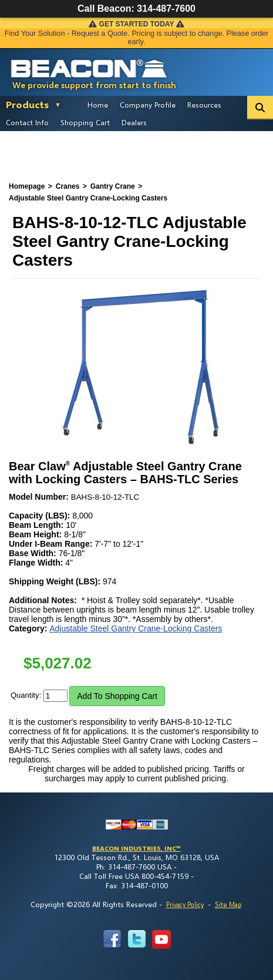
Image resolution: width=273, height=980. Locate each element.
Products (27, 104)
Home (98, 105)
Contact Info (27, 122)
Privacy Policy (185, 904)
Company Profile (148, 105)
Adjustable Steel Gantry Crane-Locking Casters (136, 628)
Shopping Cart (85, 122)
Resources (204, 105)
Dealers (134, 122)
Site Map (228, 904)
